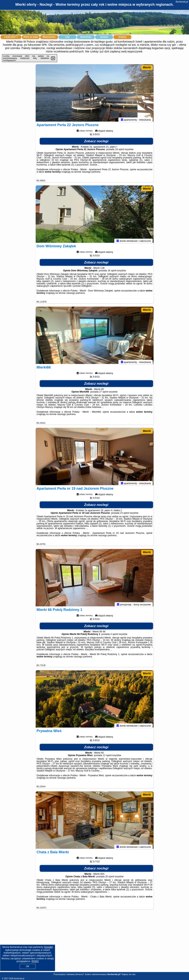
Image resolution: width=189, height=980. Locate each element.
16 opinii (112, 272)
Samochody (86, 37)
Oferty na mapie (31, 37)
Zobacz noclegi (96, 143)
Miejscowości (49, 37)
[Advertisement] (94, 944)
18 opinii (120, 151)
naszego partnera (91, 174)
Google (48, 947)
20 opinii (110, 878)
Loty (67, 37)
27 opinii (104, 394)
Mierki (147, 67)
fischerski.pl (182, 2)
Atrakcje (104, 37)
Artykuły (122, 37)
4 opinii (114, 636)
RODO (35, 961)
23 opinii (124, 515)
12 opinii (107, 757)
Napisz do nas (129, 974)
